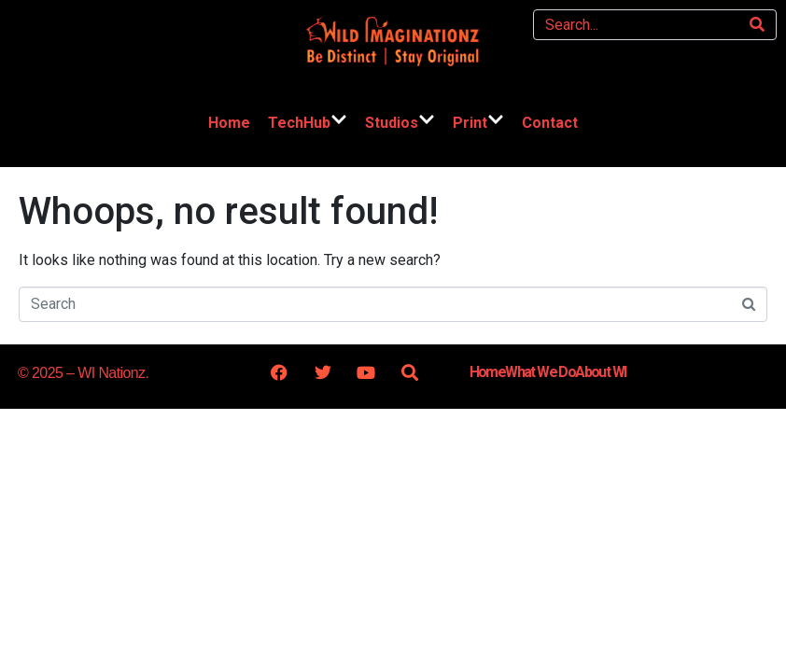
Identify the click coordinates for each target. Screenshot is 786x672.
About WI (600, 372)
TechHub (308, 124)
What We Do (540, 372)
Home (229, 123)
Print (478, 124)
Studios (400, 124)
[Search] (757, 25)
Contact (550, 123)
